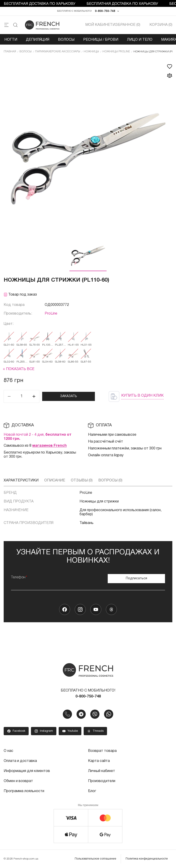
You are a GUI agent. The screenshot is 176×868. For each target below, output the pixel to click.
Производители (102, 781)
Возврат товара (102, 751)
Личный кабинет (102, 771)
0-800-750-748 (105, 11)
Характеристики (21, 481)
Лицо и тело (140, 40)
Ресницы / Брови (101, 40)
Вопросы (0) (110, 481)
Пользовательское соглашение (95, 859)
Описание (55, 481)
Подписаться (136, 578)
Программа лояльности (24, 791)
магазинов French (49, 446)
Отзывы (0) (82, 481)
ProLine (51, 314)
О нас (8, 751)
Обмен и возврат (18, 781)
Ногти (11, 40)
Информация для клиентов (27, 771)
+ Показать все (19, 369)
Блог (92, 791)
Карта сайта (99, 761)
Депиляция (38, 40)
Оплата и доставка (20, 761)
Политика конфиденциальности (147, 859)
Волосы (66, 40)
